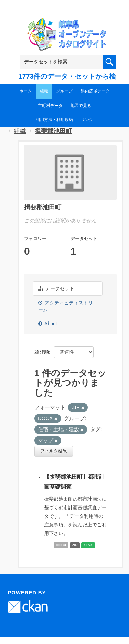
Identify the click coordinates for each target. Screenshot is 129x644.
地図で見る (81, 106)
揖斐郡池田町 (53, 131)
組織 (44, 91)
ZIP (75, 545)
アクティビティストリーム (66, 306)
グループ (64, 91)
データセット (56, 288)
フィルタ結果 (54, 451)
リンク (87, 120)
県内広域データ (95, 91)
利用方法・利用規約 (54, 120)
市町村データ (50, 106)
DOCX (61, 545)
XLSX (88, 545)
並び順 (42, 352)
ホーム (25, 91)
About (48, 324)
